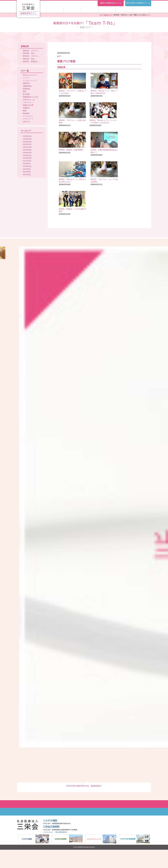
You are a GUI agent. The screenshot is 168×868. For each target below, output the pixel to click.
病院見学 (26, 83)
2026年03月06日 (128, 114)
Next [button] (114, 208)
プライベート (28, 119)
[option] (84, 207)
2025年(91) (27, 139)
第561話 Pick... (29, 59)
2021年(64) (27, 150)
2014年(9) (27, 169)
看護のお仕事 (28, 105)
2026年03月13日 (99, 114)
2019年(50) (27, 155)
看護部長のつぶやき (31, 97)
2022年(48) (27, 147)
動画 (25, 111)
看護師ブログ (108, 15)
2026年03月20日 (71, 114)
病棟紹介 (26, 108)
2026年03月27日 (128, 85)
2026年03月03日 (71, 144)
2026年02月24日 (128, 144)
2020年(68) (27, 153)
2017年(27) (27, 161)
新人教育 (26, 94)
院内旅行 (26, 113)
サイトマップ (48, 273)
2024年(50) (27, 142)
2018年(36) (27, 158)
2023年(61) (27, 144)
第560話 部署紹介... (31, 62)
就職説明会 (27, 86)
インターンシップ (30, 80)
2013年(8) (27, 172)
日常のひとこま (29, 100)
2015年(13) (27, 166)
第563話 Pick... (29, 53)
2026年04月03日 (99, 85)
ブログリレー (28, 102)
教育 (25, 91)
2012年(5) (27, 174)
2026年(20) (27, 136)
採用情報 (26, 89)
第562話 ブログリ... (31, 56)
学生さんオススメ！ (31, 75)
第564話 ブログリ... (31, 51)
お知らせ (26, 122)
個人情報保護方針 (61, 273)
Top (101, 15)
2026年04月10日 (71, 85)
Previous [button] (62, 208)
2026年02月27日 (99, 144)
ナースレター (28, 116)
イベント (26, 78)
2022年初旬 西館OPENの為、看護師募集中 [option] (84, 227)
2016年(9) (27, 164)
